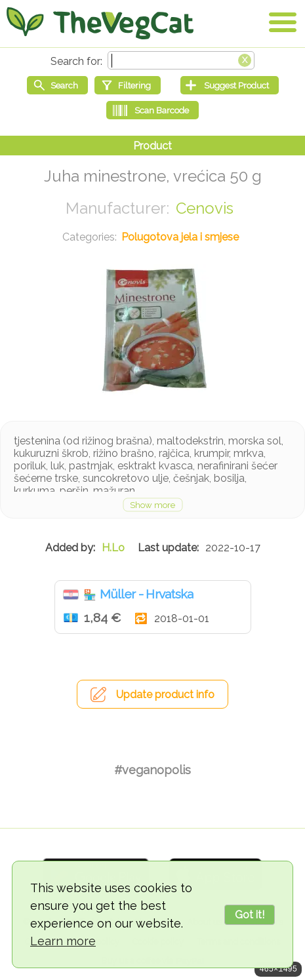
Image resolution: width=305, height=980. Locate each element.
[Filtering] (128, 85)
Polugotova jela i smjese (180, 237)
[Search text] (181, 60)
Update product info (165, 695)
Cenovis (205, 208)
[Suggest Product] (230, 85)
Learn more (63, 941)
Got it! (250, 915)
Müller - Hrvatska (147, 594)
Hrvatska (71, 595)
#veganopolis (152, 770)
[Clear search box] (245, 59)
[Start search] (57, 85)
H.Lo (113, 548)
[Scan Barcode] (152, 110)
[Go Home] (100, 23)
